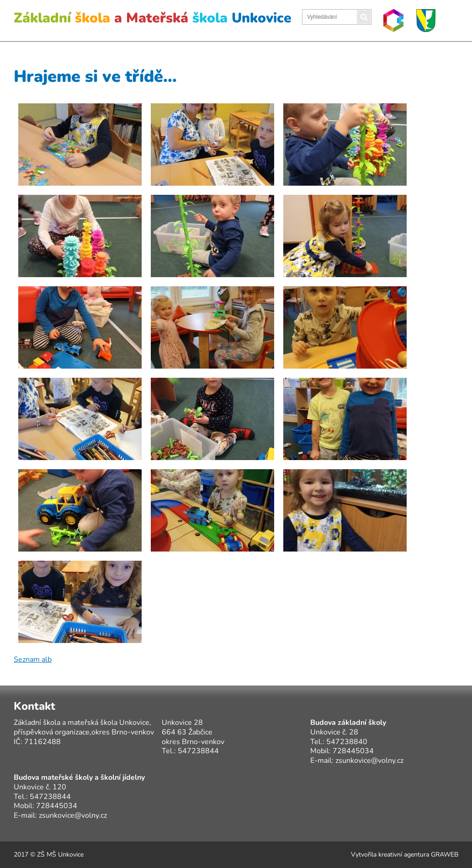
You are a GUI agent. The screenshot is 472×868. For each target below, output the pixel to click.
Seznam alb (33, 659)
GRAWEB (445, 855)
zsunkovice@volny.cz (369, 761)
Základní (153, 18)
